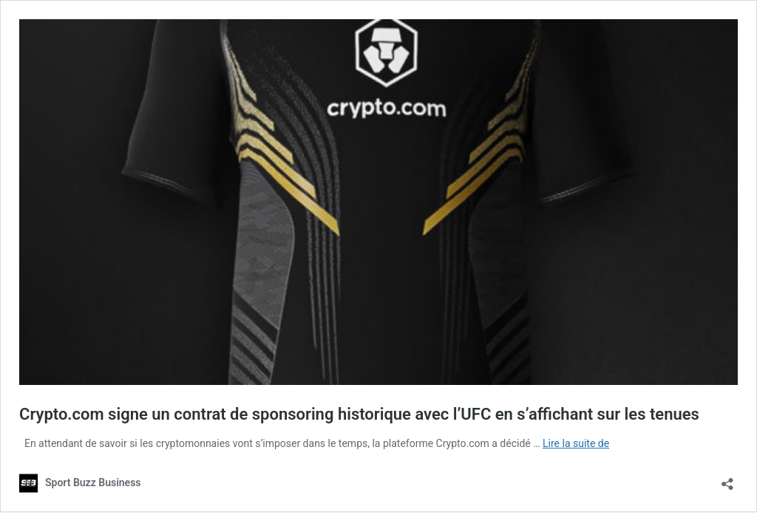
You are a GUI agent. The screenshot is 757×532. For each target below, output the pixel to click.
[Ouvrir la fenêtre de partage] (727, 479)
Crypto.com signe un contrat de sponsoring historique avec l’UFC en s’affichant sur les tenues (359, 414)
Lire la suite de (576, 443)
